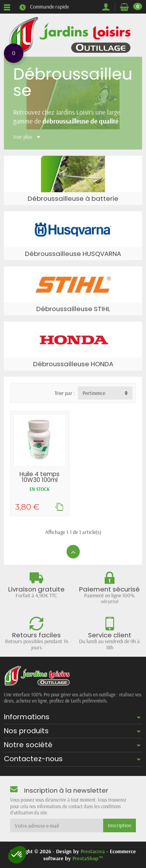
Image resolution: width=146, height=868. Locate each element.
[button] (17, 855)
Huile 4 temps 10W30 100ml (40, 477)
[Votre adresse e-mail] (57, 825)
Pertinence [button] (94, 393)
